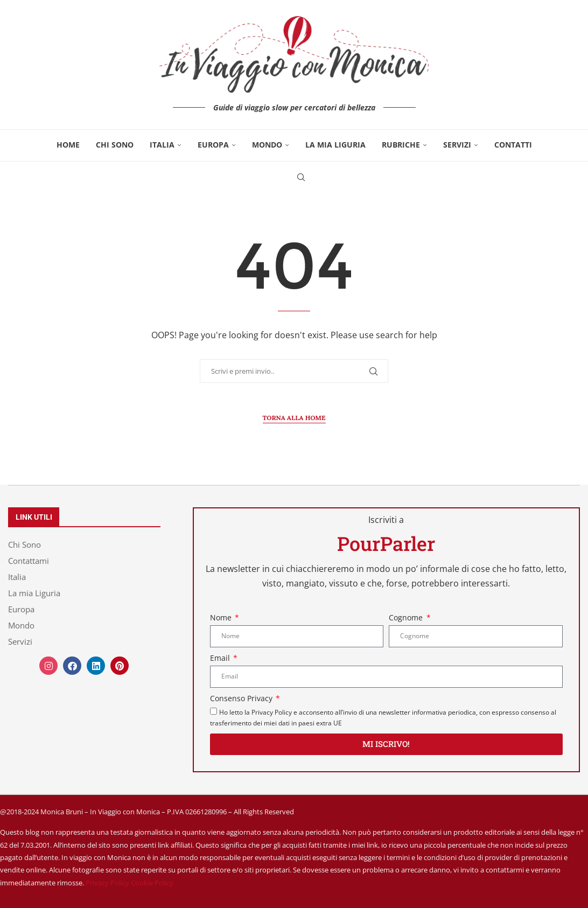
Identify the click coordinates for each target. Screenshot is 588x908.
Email (221, 658)
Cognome (407, 617)
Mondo (267, 145)
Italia (162, 145)
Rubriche (401, 145)
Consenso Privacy (242, 698)
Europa (213, 145)
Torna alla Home (294, 418)
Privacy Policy (107, 883)
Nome (222, 617)
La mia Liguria (335, 145)
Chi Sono (115, 145)
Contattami (29, 561)
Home (68, 145)
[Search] (301, 177)
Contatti (513, 145)
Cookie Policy (152, 883)
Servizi (457, 145)
